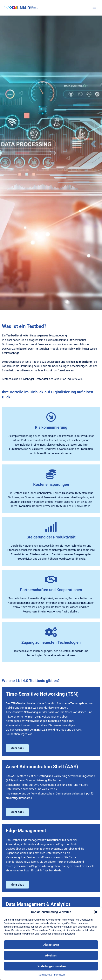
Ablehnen (51, 956)
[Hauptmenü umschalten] (94, 8)
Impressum (60, 975)
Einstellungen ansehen (51, 966)
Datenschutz (45, 975)
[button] (96, 912)
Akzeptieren (51, 945)
